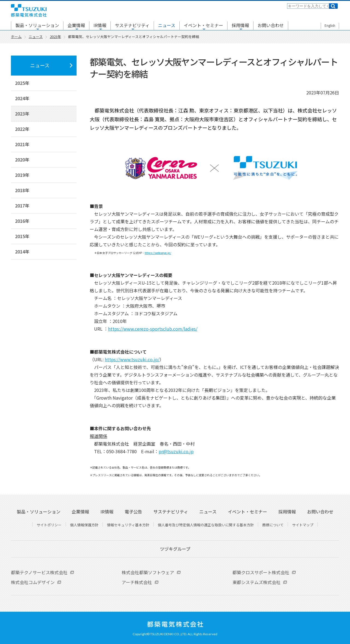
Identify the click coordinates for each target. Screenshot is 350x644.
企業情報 (76, 25)
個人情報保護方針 (84, 525)
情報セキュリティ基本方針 (128, 525)
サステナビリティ (132, 25)
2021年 (22, 144)
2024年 (22, 98)
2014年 (22, 252)
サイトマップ (303, 525)
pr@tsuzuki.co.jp (176, 451)
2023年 (22, 114)
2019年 (22, 175)
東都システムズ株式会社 (256, 582)
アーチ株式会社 (137, 582)
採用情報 (240, 25)
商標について (273, 525)
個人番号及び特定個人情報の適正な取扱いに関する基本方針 (206, 525)
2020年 (22, 160)
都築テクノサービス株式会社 (39, 572)
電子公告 (133, 512)
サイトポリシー (49, 525)
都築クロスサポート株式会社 (261, 572)
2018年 (22, 190)
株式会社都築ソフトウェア (148, 572)
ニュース (167, 25)
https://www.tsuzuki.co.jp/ (132, 359)
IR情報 (100, 25)
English (330, 25)
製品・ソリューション (37, 25)
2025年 (22, 83)
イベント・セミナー (203, 25)
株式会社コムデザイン (33, 582)
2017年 (22, 206)
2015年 (22, 236)
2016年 (22, 221)
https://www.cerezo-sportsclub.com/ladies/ (153, 329)
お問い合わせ (271, 25)
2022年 (22, 129)
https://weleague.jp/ (158, 253)
